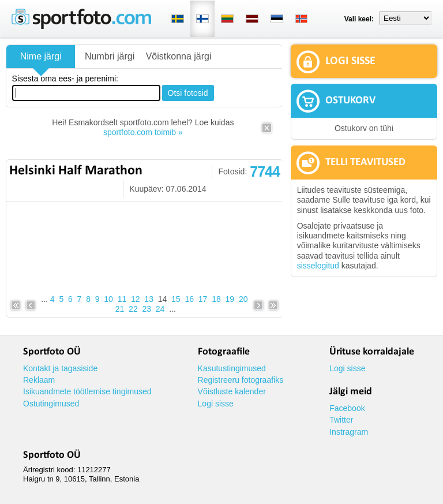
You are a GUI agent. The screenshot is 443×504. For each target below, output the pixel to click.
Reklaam (39, 380)
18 (216, 299)
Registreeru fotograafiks (241, 380)
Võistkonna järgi (179, 56)
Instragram (349, 432)
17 (203, 299)
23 (147, 309)
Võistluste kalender (232, 391)
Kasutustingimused (232, 368)
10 (108, 299)
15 (176, 299)
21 (120, 309)
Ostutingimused (51, 404)
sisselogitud (318, 266)
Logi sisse (216, 404)
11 (122, 299)
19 (230, 299)
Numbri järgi (110, 56)
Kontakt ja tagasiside (60, 368)
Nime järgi (41, 56)
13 (149, 299)
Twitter (341, 420)
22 (133, 309)
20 (243, 299)
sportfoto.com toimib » (143, 132)
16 (189, 299)
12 (136, 299)
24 (160, 309)
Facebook (347, 408)
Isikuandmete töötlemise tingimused (87, 391)
